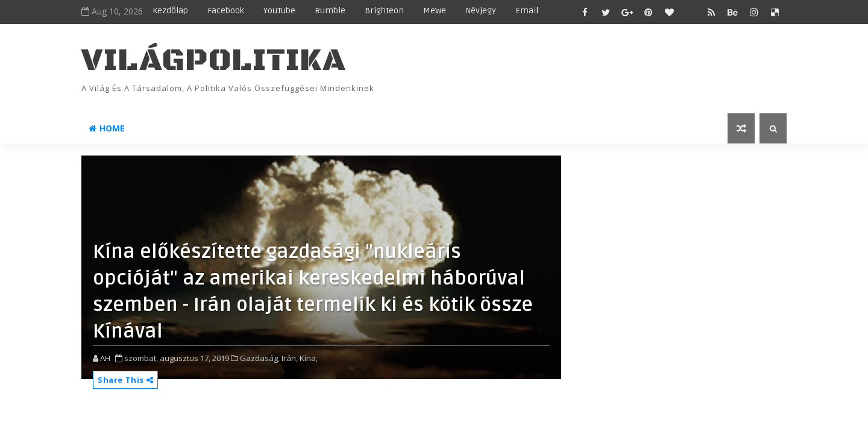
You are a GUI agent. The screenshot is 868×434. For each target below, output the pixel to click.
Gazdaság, (260, 358)
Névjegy (481, 11)
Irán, (290, 358)
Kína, (309, 358)
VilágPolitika (214, 61)
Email (527, 11)
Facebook (226, 11)
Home (107, 128)
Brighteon (384, 11)
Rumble (330, 11)
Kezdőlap (170, 11)
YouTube (279, 11)
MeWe (435, 11)
